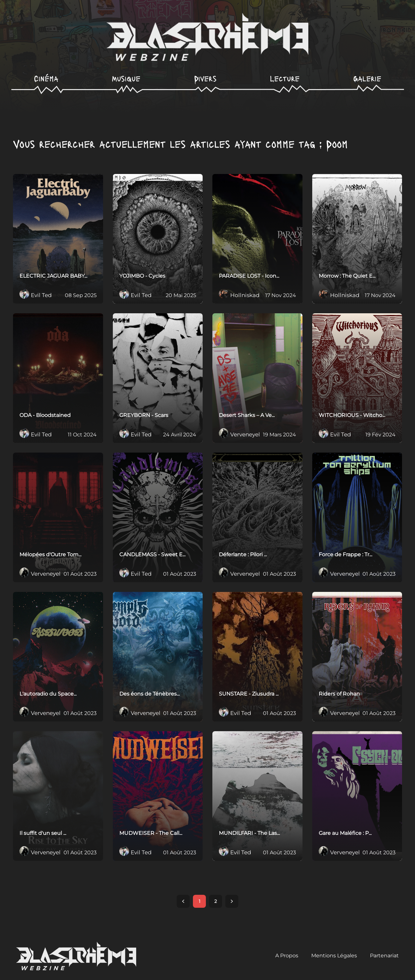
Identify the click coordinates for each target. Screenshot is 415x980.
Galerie (367, 78)
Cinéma (46, 78)
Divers (205, 78)
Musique (126, 78)
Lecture (285, 78)
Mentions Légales (334, 956)
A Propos (287, 956)
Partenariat (384, 956)
